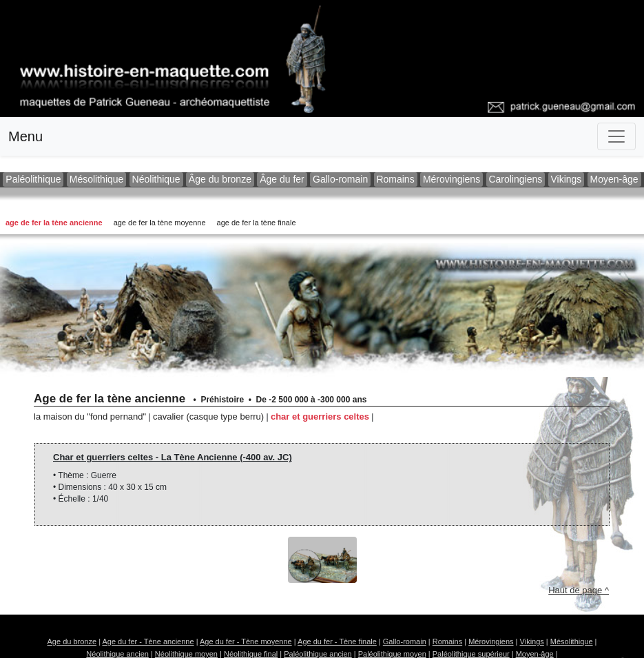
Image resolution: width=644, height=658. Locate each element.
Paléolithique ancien (318, 654)
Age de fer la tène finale (257, 223)
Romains (396, 179)
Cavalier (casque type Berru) (208, 417)
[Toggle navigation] (616, 136)
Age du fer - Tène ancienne (148, 641)
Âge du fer (282, 179)
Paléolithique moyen (392, 654)
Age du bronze (72, 641)
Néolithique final (251, 654)
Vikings (567, 179)
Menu (25, 136)
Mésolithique (96, 179)
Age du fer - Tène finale (337, 641)
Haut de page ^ (579, 590)
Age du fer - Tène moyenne (246, 641)
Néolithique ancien (117, 654)
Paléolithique (33, 179)
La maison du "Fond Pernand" (90, 417)
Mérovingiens (451, 179)
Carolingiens (516, 179)
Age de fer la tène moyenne (160, 223)
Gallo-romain (340, 179)
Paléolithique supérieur (471, 654)
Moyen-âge (614, 179)
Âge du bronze (220, 179)
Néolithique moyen (186, 654)
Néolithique (156, 179)
